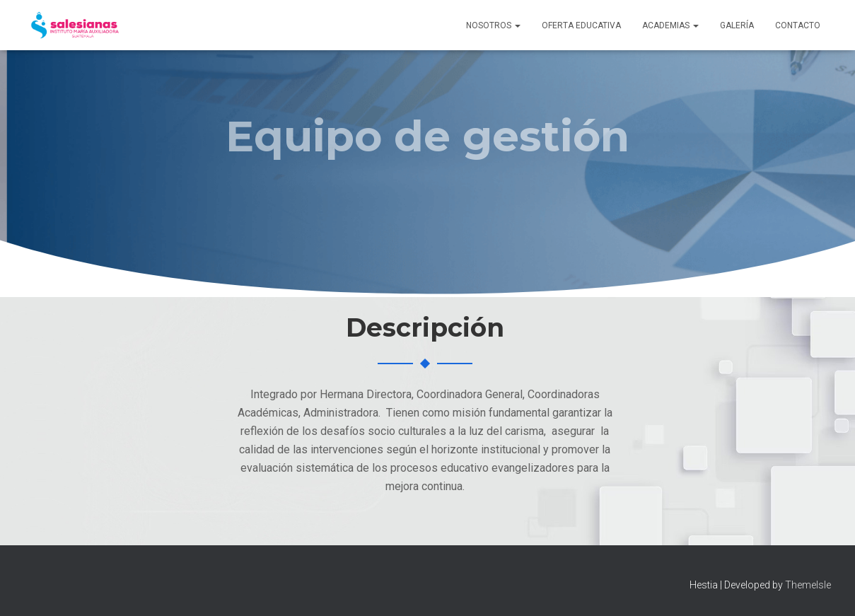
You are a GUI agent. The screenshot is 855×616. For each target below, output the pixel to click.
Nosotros (493, 25)
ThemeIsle (808, 585)
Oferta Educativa (581, 25)
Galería (737, 25)
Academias (670, 25)
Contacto (798, 25)
